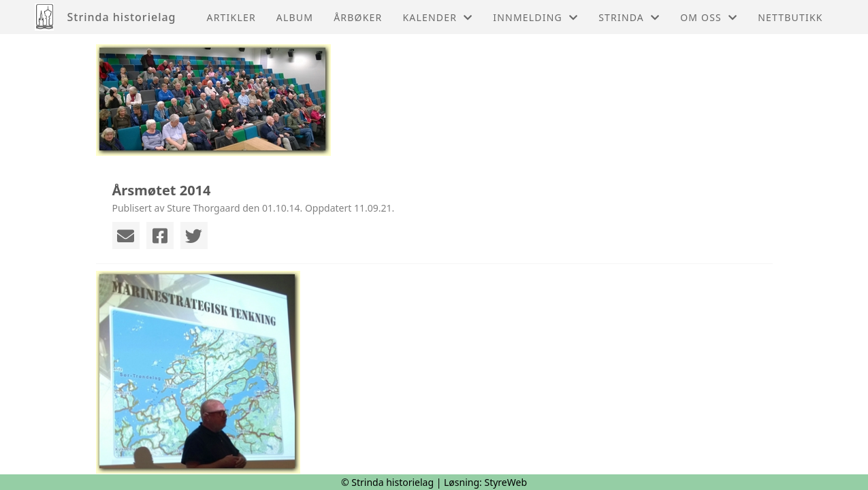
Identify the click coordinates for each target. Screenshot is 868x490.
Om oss (709, 17)
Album (295, 17)
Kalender (437, 17)
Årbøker (358, 17)
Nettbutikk (790, 17)
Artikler (231, 17)
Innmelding (535, 17)
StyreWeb (505, 482)
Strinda (629, 17)
